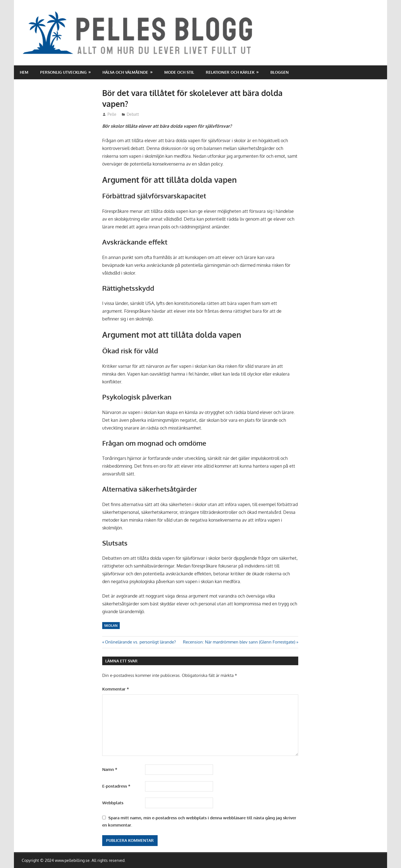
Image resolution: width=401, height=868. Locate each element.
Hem (24, 72)
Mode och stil (179, 72)
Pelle (112, 114)
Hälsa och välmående (125, 72)
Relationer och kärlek (230, 72)
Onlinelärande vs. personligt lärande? (140, 642)
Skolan (111, 626)
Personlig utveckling (63, 72)
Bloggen (280, 72)
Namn (110, 769)
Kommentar (116, 689)
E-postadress (116, 786)
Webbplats (113, 803)
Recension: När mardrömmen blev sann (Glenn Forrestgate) (239, 642)
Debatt (133, 114)
